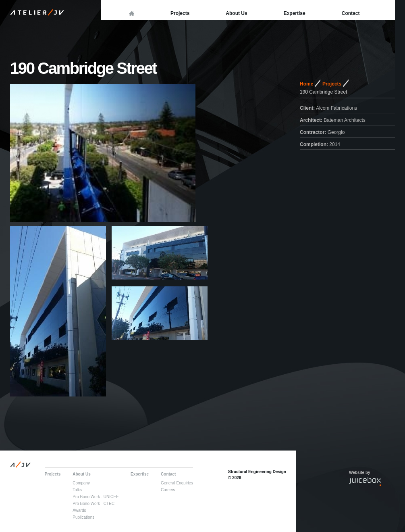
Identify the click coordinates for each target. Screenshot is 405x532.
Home (306, 84)
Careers (168, 490)
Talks (77, 490)
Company (81, 483)
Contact (351, 13)
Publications (83, 517)
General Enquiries (177, 483)
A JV (21, 464)
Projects (180, 13)
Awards (79, 510)
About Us (236, 13)
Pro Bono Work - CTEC (93, 504)
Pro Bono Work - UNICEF (96, 497)
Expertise (295, 13)
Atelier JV (38, 12)
